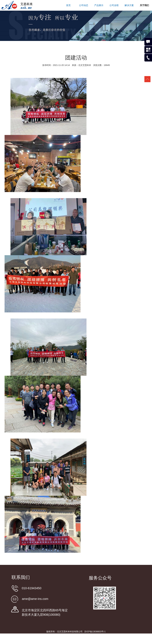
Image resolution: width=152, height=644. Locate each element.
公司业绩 (114, 5)
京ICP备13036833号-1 (95, 632)
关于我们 (144, 5)
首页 (68, 5)
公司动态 (84, 5)
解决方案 (129, 5)
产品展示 (99, 5)
